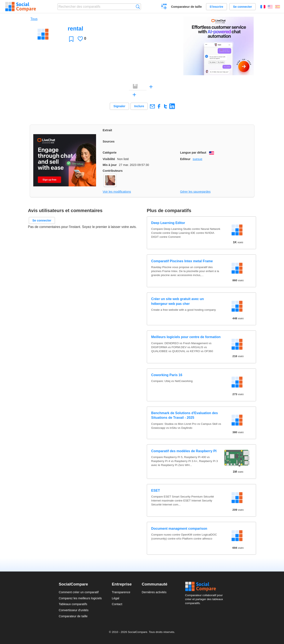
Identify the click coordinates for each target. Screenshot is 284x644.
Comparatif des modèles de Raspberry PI (184, 451)
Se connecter (242, 7)
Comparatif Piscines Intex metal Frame (182, 261)
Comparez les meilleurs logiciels (80, 598)
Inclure (139, 106)
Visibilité (109, 159)
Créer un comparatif (164, 7)
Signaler (119, 106)
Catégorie (110, 153)
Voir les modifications (117, 192)
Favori (71, 39)
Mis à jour (110, 165)
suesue (197, 159)
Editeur (185, 159)
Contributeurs (113, 171)
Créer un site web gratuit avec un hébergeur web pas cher (177, 301)
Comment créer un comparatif (79, 592)
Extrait (107, 130)
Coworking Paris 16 (167, 375)
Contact (117, 604)
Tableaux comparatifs (73, 604)
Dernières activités (154, 592)
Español (278, 7)
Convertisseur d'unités (74, 610)
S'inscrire (217, 7)
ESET (155, 491)
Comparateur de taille (186, 7)
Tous (34, 19)
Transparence (121, 592)
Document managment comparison (179, 529)
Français (263, 7)
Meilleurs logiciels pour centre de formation (186, 337)
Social (205, 587)
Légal (115, 598)
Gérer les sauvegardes (195, 192)
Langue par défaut (193, 153)
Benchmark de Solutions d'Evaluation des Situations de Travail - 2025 (184, 415)
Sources (109, 141)
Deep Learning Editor (168, 223)
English (270, 7)
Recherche (138, 7)
